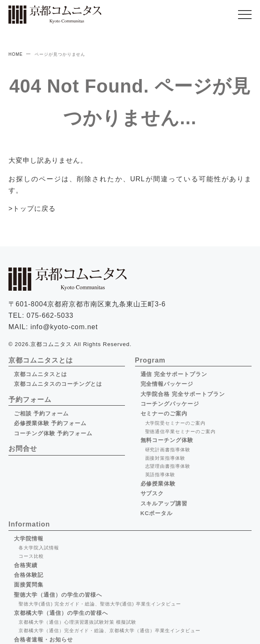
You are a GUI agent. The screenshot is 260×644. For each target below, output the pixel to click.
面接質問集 (29, 585)
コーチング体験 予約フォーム (53, 433)
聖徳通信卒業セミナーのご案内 (180, 431)
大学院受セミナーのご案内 (176, 423)
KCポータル (157, 513)
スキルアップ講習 (164, 503)
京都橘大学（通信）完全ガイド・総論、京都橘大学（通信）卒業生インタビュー (110, 630)
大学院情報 (29, 539)
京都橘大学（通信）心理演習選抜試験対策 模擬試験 (77, 622)
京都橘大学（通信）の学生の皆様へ (61, 613)
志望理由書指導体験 (168, 466)
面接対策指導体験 (165, 458)
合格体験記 (29, 575)
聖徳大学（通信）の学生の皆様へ (58, 595)
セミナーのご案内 (164, 413)
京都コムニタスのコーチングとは (58, 384)
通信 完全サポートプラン (174, 374)
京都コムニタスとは (41, 374)
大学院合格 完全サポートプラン (183, 394)
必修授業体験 (158, 484)
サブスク (152, 493)
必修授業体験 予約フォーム (50, 423)
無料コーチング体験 (167, 440)
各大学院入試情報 (39, 548)
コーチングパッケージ (170, 404)
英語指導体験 (160, 475)
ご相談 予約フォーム (41, 413)
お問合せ (23, 449)
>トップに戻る (32, 209)
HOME (16, 54)
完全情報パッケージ (167, 384)
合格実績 (26, 565)
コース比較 (31, 556)
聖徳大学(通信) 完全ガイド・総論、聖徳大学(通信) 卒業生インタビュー (100, 604)
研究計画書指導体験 (168, 450)
